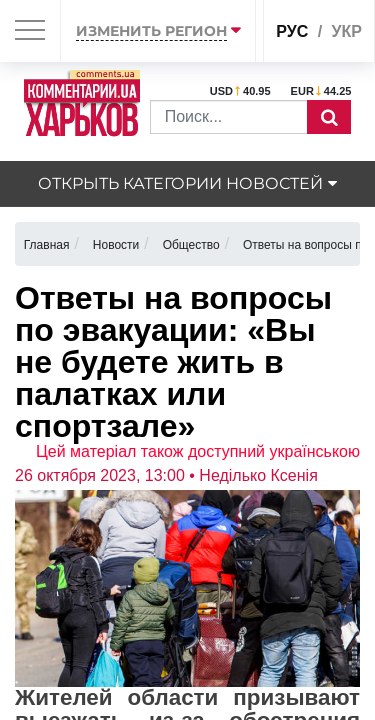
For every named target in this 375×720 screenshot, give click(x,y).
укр (347, 31)
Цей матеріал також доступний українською (198, 451)
